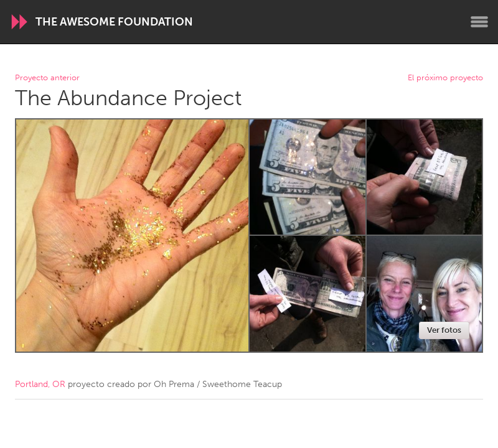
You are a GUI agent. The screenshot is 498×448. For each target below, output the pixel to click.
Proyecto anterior (47, 78)
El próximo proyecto (445, 78)
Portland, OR (40, 384)
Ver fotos (444, 330)
